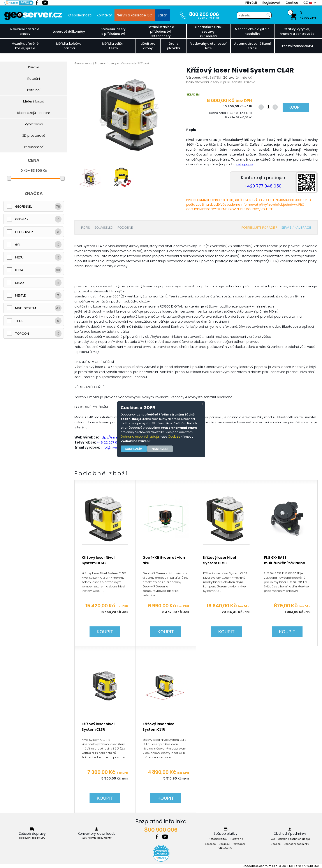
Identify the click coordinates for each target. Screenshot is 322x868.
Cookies (174, 437)
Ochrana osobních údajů (140, 437)
